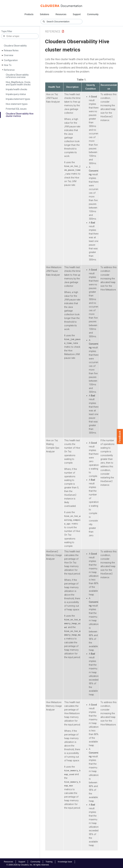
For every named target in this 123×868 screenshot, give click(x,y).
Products (29, 14)
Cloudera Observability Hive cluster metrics (20, 115)
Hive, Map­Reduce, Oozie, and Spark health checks (18, 83)
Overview (9, 55)
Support (77, 14)
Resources (61, 14)
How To (8, 65)
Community (93, 14)
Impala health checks (17, 89)
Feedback (120, 437)
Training (49, 861)
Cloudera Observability (15, 46)
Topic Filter (7, 31)
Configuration (11, 60)
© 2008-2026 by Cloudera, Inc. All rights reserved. (28, 864)
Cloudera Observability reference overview (17, 76)
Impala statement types (18, 99)
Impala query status (16, 94)
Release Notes (11, 50)
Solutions (44, 14)
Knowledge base (65, 861)
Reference (9, 70)
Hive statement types (17, 104)
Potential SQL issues (16, 109)
